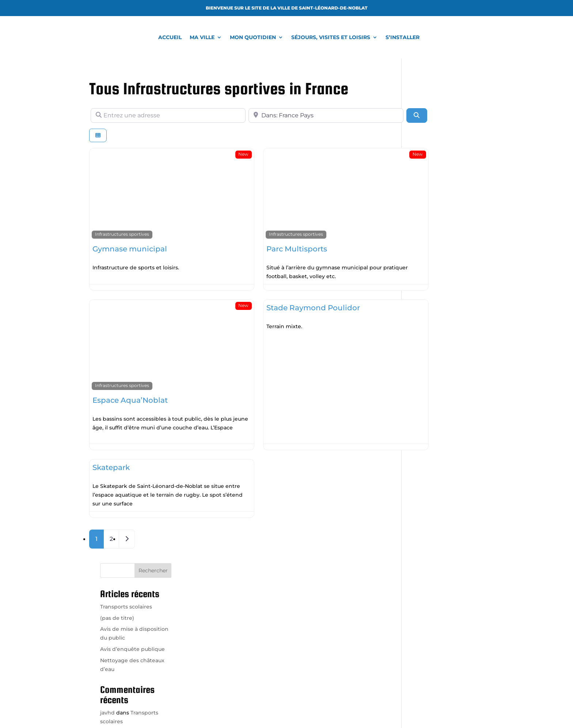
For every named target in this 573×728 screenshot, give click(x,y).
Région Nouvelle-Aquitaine (437, 638)
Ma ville (202, 37)
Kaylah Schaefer (434, 309)
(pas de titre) (430, 134)
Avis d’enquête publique (445, 166)
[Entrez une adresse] (156, 115)
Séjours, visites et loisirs (331, 37)
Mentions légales (379, 708)
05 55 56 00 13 (222, 626)
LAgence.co (302, 708)
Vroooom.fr (337, 708)
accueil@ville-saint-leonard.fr (231, 617)
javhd (420, 229)
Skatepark (111, 449)
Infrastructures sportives (122, 221)
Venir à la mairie (220, 656)
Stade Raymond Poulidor (289, 303)
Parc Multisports (273, 235)
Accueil (170, 37)
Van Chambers (432, 249)
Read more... (200, 254)
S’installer (403, 37)
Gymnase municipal (130, 235)
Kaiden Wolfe (430, 289)
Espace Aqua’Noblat (130, 382)
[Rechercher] (368, 115)
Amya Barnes (430, 269)
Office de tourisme (426, 594)
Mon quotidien (253, 37)
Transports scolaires (439, 123)
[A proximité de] (289, 115)
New (219, 154)
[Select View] (98, 135)
